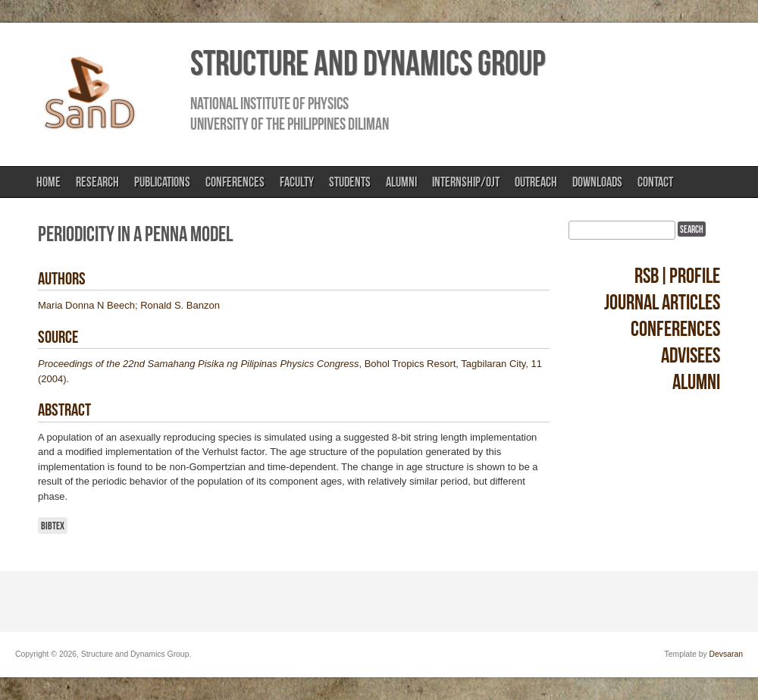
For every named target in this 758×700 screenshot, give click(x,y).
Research (97, 182)
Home (49, 182)
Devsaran (726, 654)
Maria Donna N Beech (86, 305)
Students (350, 182)
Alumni (401, 182)
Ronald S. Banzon (180, 305)
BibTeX (53, 526)
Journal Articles (662, 302)
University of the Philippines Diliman (290, 124)
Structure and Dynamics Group (368, 63)
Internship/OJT (466, 182)
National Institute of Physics (269, 103)
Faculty (297, 182)
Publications (162, 182)
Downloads (597, 182)
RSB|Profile (677, 276)
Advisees (691, 355)
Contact (655, 182)
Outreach (536, 182)
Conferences (235, 182)
